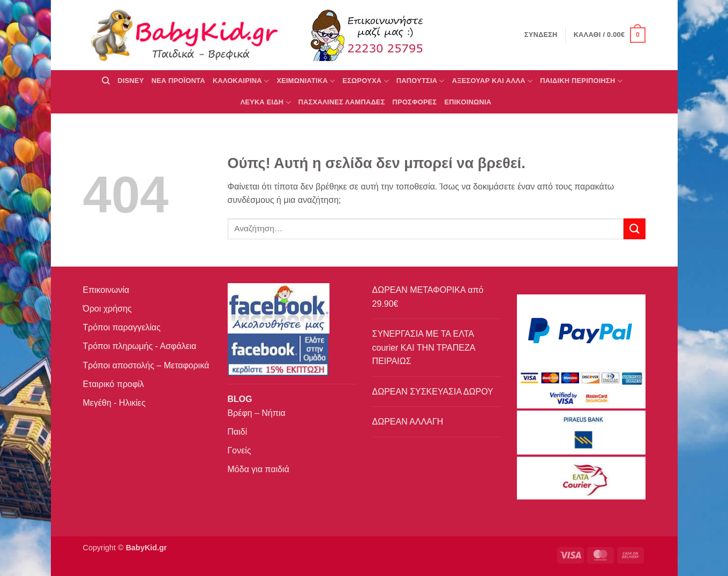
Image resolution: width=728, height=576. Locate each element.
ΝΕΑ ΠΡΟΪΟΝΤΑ (178, 81)
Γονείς (239, 450)
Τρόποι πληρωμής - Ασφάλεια (140, 346)
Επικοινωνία (106, 290)
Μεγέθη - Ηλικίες (114, 403)
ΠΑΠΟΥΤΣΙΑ (421, 81)
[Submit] (634, 229)
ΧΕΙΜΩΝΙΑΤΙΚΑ (306, 81)
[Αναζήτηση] (106, 81)
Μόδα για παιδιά (258, 469)
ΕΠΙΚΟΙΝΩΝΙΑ (468, 102)
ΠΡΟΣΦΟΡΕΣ (415, 102)
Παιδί (238, 432)
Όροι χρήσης (107, 309)
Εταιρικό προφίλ (114, 384)
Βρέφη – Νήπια (257, 413)
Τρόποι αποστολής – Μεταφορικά (146, 365)
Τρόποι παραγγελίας (122, 327)
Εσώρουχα (365, 81)
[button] (610, 35)
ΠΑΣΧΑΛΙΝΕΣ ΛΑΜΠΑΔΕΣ (342, 102)
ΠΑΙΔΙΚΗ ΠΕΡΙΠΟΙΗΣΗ (581, 81)
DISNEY (131, 81)
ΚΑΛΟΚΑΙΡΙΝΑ (241, 81)
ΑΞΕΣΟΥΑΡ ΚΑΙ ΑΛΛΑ (492, 81)
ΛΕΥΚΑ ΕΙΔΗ (266, 103)
